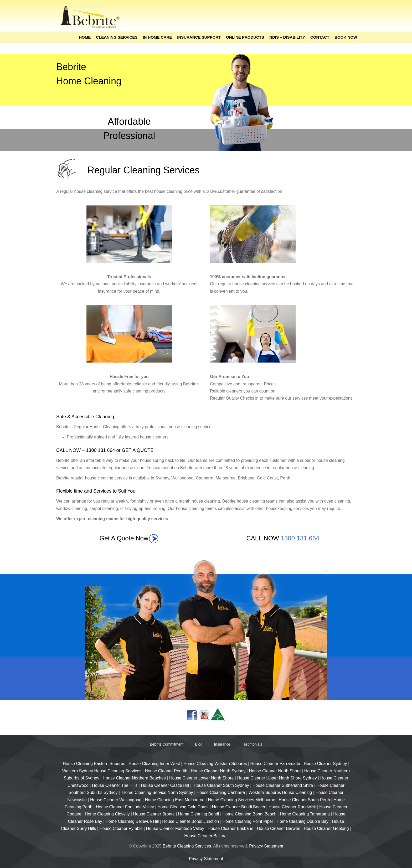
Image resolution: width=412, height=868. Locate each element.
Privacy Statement (266, 846)
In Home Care (157, 37)
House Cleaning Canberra (221, 792)
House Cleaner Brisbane (230, 828)
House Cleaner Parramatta (275, 764)
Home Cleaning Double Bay (303, 821)
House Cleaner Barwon (278, 828)
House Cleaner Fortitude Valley (125, 807)
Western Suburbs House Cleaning (280, 792)
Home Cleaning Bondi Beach (249, 814)
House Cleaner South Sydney (221, 785)
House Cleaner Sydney (325, 764)
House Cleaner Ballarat (206, 836)
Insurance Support (199, 37)
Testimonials (252, 744)
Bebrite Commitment (167, 744)
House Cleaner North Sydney (218, 771)
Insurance (222, 744)
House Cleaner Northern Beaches (134, 778)
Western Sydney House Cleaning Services (102, 771)
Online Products (245, 37)
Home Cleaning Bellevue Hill (132, 821)
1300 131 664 (300, 538)
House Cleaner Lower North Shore (201, 778)
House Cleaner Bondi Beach (239, 807)
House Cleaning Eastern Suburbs (94, 764)
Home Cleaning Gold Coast (183, 807)
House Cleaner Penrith (166, 771)
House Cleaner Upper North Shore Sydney (277, 778)
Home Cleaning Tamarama (305, 814)
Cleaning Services (117, 37)
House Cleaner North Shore (275, 771)
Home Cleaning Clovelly (107, 814)
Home (85, 37)
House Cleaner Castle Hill (165, 785)
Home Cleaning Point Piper (248, 821)
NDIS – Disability (287, 37)
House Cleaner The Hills (115, 785)
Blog (199, 744)
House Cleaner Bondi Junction (190, 821)
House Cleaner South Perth (304, 800)
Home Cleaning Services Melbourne (241, 800)
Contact (320, 37)
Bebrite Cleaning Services (187, 846)
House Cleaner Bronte (154, 814)
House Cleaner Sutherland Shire (283, 785)
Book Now (346, 37)
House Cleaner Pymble (121, 828)
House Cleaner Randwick (292, 807)
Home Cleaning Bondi (199, 814)
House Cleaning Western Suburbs (215, 764)
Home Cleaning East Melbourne (175, 800)
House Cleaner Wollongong (116, 800)
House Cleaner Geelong (327, 828)
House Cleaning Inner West (154, 764)
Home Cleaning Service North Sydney (158, 792)
